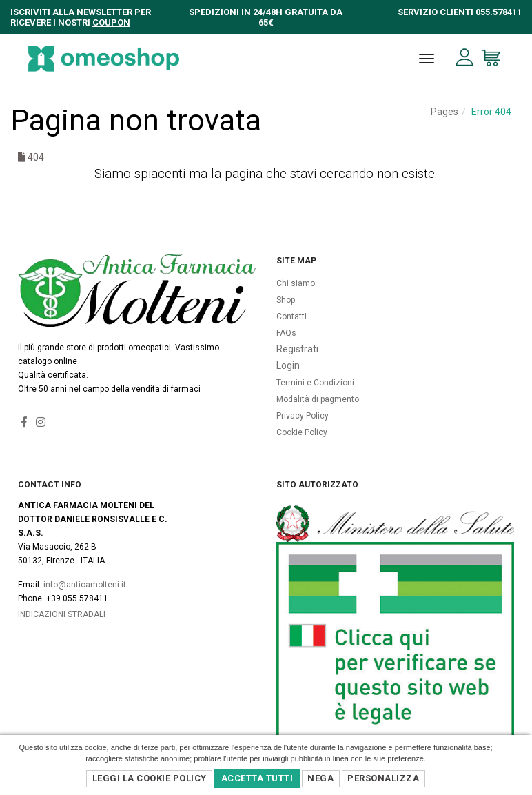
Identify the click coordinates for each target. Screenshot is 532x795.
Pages (444, 112)
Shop (286, 300)
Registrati (297, 349)
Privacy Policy (303, 416)
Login (288, 365)
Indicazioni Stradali (62, 614)
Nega (320, 778)
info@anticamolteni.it (85, 585)
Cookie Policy (302, 432)
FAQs (286, 333)
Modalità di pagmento (318, 399)
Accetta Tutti (257, 778)
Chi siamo (296, 283)
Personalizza (383, 778)
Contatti (291, 316)
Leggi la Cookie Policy (150, 778)
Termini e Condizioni (315, 383)
